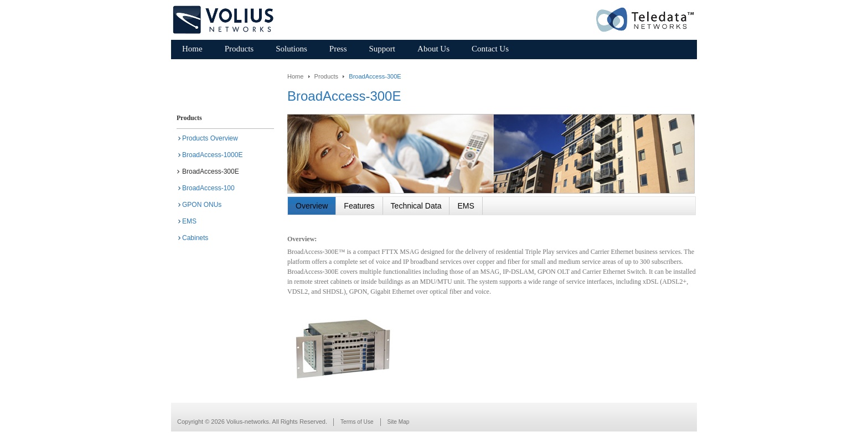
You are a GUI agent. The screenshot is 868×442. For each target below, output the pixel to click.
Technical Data (416, 206)
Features (359, 206)
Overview (312, 206)
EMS (466, 206)
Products (327, 76)
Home (295, 76)
